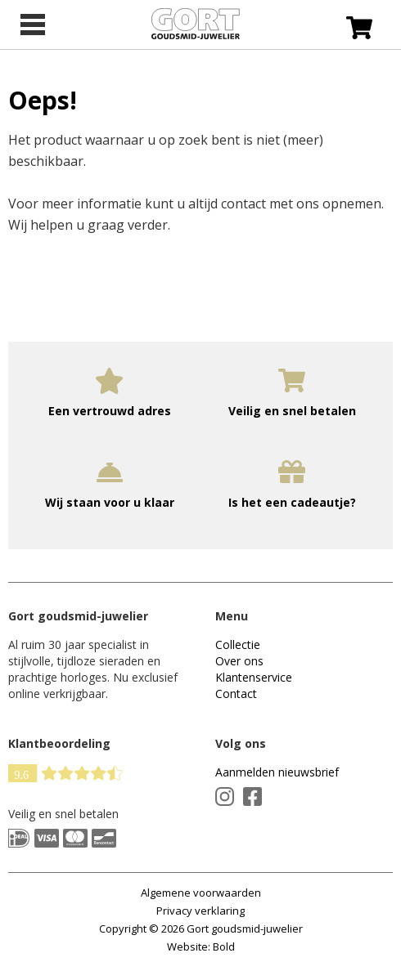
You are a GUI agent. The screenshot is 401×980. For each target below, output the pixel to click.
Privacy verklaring (200, 911)
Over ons (239, 661)
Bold (224, 946)
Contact (236, 694)
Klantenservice (254, 677)
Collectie (238, 644)
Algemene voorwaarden (201, 893)
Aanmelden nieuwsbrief (277, 772)
